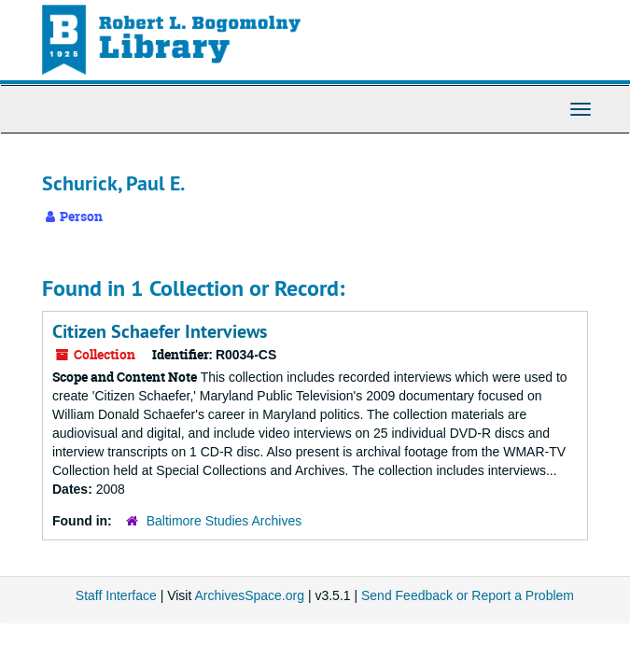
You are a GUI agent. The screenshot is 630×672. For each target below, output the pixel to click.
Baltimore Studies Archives (224, 521)
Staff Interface (116, 595)
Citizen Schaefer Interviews (160, 331)
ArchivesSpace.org (249, 595)
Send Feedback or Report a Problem (468, 595)
